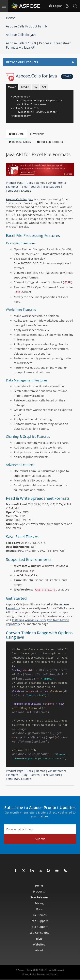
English (56, 6)
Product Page (15, 183)
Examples (12, 187)
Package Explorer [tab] (50, 142)
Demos (40, 183)
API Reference (57, 183)
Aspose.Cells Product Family (27, 26)
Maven (12, 87)
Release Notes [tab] (20, 142)
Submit (40, 839)
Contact (54, 974)
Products (39, 891)
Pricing (39, 903)
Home (10, 18)
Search (35, 187)
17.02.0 (67, 76)
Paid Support (39, 927)
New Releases (39, 897)
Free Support (51, 187)
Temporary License (18, 191)
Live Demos (39, 915)
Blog (25, 187)
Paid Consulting (39, 933)
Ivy (36, 87)
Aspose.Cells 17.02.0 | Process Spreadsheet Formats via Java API (38, 45)
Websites (39, 944)
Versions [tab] (37, 134)
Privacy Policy (29, 974)
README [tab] (16, 134)
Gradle (25, 87)
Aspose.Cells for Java (21, 35)
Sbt (44, 87)
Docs (30, 183)
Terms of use (43, 974)
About (39, 950)
